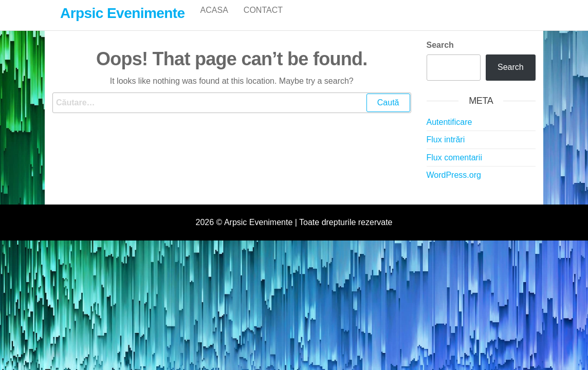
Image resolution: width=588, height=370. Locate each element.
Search (440, 56)
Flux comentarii (454, 168)
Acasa (214, 20)
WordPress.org (454, 186)
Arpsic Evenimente (123, 13)
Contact (263, 20)
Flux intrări (446, 150)
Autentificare (449, 133)
